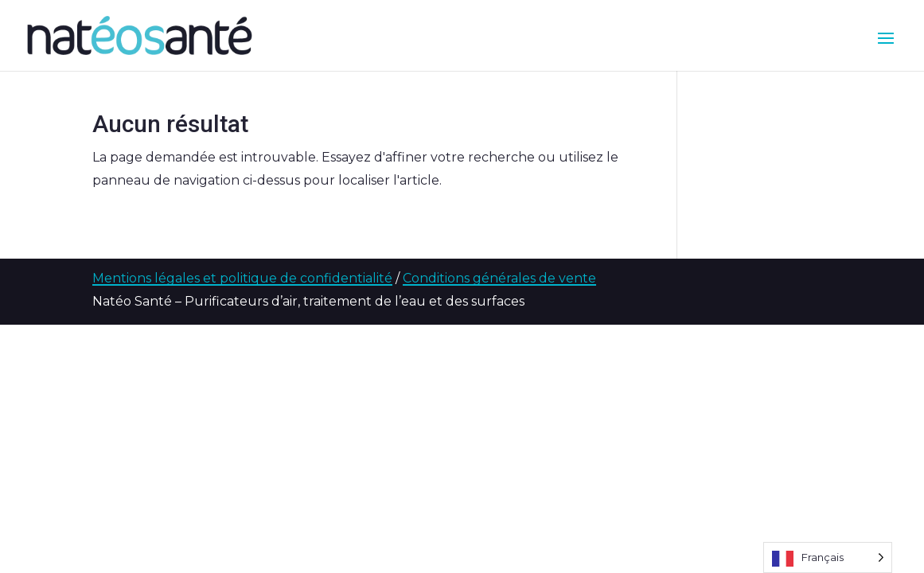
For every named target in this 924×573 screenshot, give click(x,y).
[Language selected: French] (828, 557)
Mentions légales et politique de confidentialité (242, 278)
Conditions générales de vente (499, 278)
